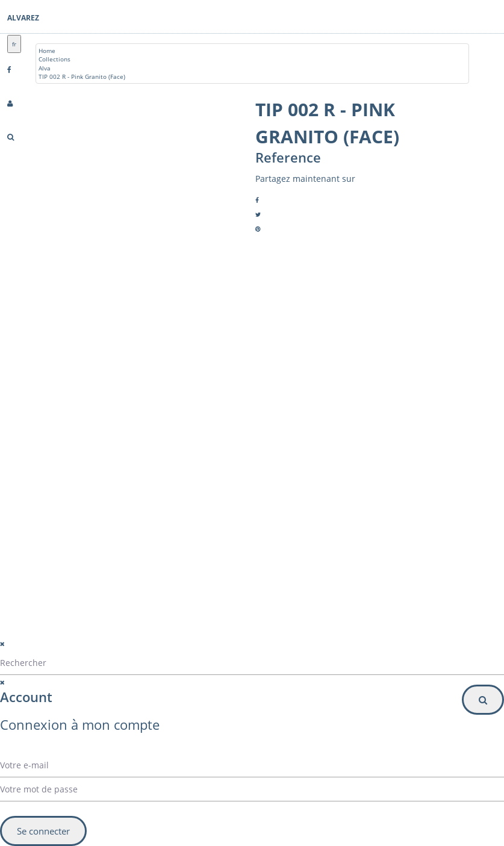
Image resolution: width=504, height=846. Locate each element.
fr (14, 44)
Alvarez (23, 18)
